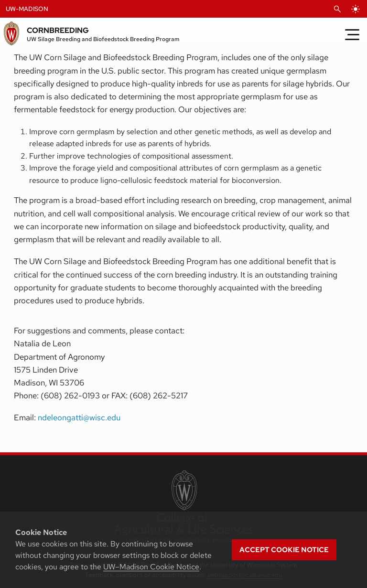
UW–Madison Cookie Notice (151, 567)
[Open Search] (337, 9)
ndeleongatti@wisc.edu (79, 417)
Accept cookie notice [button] (284, 550)
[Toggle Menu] (352, 34)
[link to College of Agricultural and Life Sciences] (183, 507)
